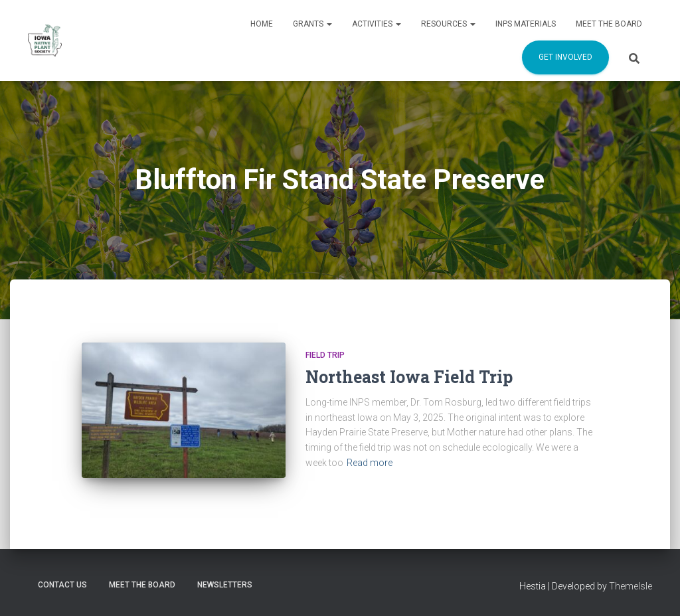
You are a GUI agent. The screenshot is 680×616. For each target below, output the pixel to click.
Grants (312, 24)
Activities (377, 24)
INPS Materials (526, 24)
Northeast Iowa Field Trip (409, 377)
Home (262, 24)
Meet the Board (609, 24)
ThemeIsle (631, 586)
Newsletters (225, 585)
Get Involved (565, 57)
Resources (448, 24)
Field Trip (325, 355)
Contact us (62, 585)
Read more (370, 463)
